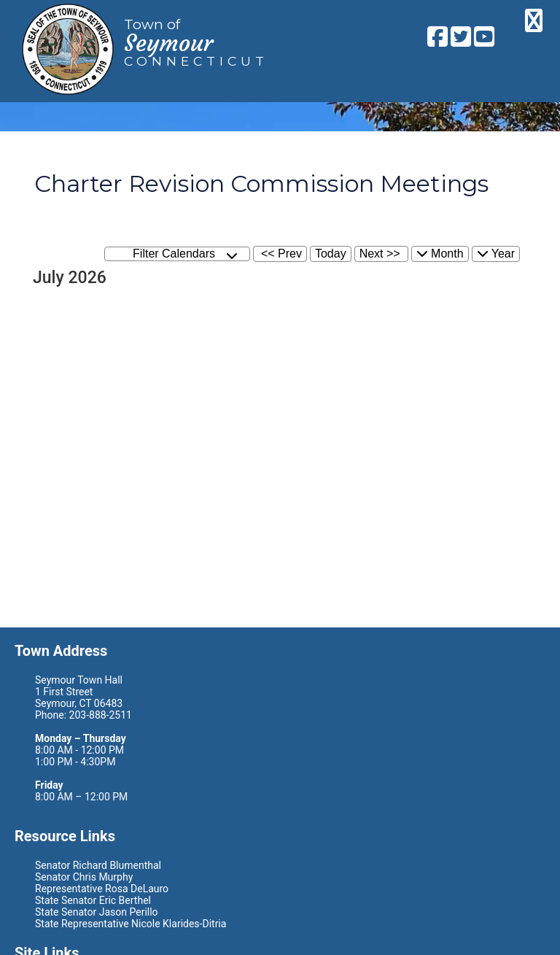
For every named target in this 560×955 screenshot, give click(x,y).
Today (331, 254)
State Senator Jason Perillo (97, 912)
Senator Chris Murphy (84, 877)
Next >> (380, 254)
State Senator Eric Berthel (93, 900)
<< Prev (281, 254)
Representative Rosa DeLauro (102, 889)
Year (496, 254)
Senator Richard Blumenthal (98, 865)
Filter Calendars (185, 254)
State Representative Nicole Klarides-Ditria (131, 924)
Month (440, 254)
